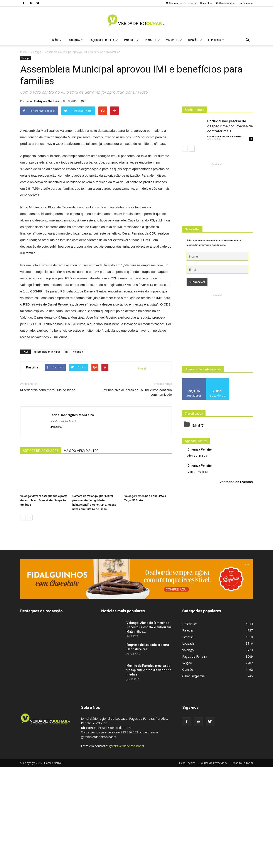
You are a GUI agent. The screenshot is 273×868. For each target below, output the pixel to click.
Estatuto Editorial (242, 864)
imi (67, 453)
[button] (248, 40)
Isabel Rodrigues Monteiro (42, 101)
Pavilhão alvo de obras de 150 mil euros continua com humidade (137, 493)
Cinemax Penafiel (200, 449)
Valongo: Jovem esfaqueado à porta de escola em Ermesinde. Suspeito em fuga (44, 601)
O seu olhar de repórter (181, 3)
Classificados (225, 3)
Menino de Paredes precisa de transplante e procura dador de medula (149, 771)
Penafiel (152, 40)
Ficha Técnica (187, 864)
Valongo (174, 40)
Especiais (216, 40)
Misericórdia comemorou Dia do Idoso (48, 491)
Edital (196, 425)
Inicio (24, 52)
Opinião (195, 40)
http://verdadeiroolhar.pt (63, 522)
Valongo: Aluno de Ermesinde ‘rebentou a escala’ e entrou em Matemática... (149, 728)
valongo (78, 453)
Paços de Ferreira (104, 40)
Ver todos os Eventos (236, 482)
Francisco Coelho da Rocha (224, 136)
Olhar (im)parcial (194, 777)
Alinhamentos (195, 110)
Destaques (190, 725)
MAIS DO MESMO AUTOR (81, 552)
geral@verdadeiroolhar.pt (127, 847)
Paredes (131, 40)
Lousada (76, 40)
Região (55, 40)
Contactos (206, 3)
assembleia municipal (47, 453)
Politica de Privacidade (214, 864)
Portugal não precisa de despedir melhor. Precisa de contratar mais (230, 126)
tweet (142, 469)
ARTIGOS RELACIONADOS (41, 552)
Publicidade (246, 3)
